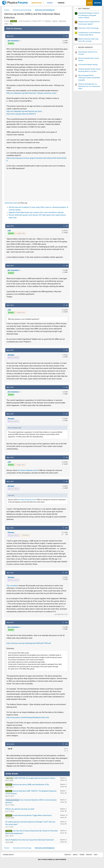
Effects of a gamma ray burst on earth (20, 809)
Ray (11, 24)
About (74, 855)
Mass (6, 24)
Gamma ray (62, 22)
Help (94, 855)
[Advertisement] (37, 185)
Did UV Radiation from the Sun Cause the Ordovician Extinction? (30, 840)
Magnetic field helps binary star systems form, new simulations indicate (36, 213)
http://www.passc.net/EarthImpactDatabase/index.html (28, 718)
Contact (66, 855)
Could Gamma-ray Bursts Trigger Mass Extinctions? (32, 816)
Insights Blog (37, 3)
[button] (44, 3)
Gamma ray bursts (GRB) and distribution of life (31, 785)
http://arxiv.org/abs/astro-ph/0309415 (21, 114)
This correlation (12, 586)
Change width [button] (10, 855)
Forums (50, 3)
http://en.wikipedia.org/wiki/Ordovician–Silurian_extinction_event (31, 94)
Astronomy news (11, 203)
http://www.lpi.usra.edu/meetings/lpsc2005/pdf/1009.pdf (29, 644)
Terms (81, 855)
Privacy (88, 855)
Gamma (55, 22)
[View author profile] (20, 234)
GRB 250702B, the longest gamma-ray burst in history (35, 779)
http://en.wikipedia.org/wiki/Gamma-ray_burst (24, 112)
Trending (61, 3)
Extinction (48, 22)
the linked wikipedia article (28, 471)
